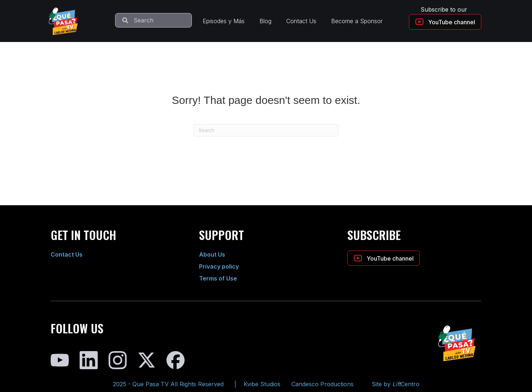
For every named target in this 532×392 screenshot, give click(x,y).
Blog (265, 21)
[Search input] (153, 20)
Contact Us (301, 21)
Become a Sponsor (357, 21)
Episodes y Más (224, 21)
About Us (212, 254)
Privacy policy (219, 266)
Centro (406, 384)
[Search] (266, 130)
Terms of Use (218, 278)
